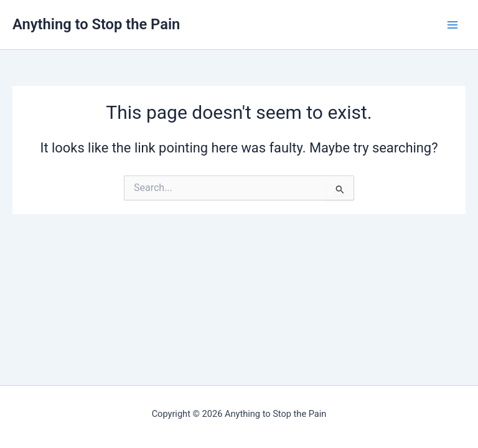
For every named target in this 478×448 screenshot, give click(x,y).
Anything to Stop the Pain (96, 24)
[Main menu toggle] (452, 25)
